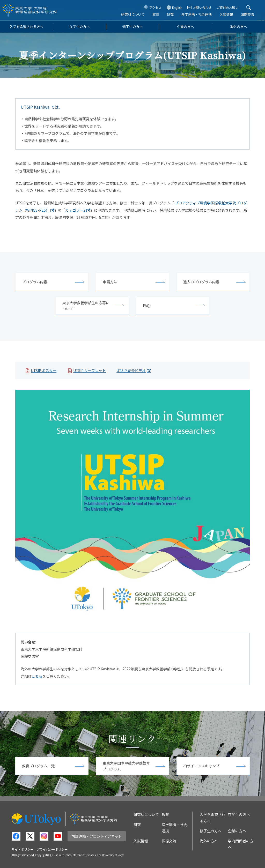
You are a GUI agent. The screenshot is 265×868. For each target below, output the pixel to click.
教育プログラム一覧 (38, 766)
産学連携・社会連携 (197, 15)
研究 (171, 15)
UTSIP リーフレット (90, 370)
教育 (156, 15)
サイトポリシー (23, 849)
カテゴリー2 (75, 210)
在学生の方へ (79, 27)
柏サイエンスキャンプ (201, 766)
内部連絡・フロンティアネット (97, 836)
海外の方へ (238, 27)
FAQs (147, 306)
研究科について (133, 15)
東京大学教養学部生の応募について (86, 306)
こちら (37, 676)
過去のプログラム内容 (201, 282)
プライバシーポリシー (52, 849)
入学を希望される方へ (26, 27)
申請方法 (110, 282)
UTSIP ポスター (44, 370)
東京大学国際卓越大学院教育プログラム (126, 766)
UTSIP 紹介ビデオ (131, 370)
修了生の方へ (132, 27)
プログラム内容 (35, 282)
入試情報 (227, 15)
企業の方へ (185, 27)
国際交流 (248, 15)
